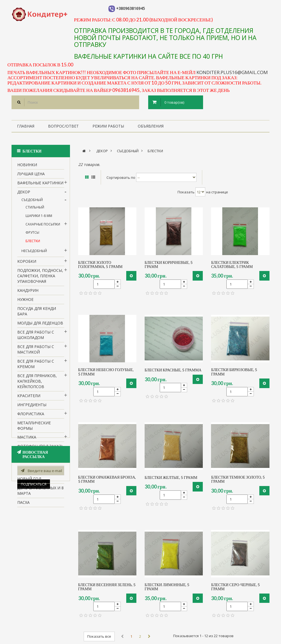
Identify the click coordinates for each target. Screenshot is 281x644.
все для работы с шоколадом (36, 337)
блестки (33, 243)
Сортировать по (121, 177)
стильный (35, 210)
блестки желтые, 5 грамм (171, 477)
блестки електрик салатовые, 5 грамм (232, 265)
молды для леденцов (40, 325)
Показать (186, 192)
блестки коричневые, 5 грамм (169, 265)
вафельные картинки (40, 185)
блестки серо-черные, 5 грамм (235, 587)
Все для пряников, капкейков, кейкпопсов (37, 384)
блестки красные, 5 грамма (173, 370)
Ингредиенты (32, 407)
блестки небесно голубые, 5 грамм (106, 372)
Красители (29, 398)
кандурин (28, 293)
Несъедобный (34, 254)
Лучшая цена (31, 176)
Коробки (27, 264)
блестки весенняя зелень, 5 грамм (107, 587)
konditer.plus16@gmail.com (232, 72)
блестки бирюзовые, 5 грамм (234, 372)
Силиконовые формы (33, 461)
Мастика (27, 440)
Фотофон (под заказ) (40, 449)
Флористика (31, 416)
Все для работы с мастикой (36, 352)
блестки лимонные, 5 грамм (167, 587)
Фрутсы (32, 235)
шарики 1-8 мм (39, 218)
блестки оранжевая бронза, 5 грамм (107, 479)
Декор (24, 194)
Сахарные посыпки (43, 227)
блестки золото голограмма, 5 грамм (100, 265)
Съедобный (32, 202)
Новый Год (29, 481)
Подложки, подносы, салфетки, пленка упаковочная (40, 278)
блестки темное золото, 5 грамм (238, 479)
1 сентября (29, 472)
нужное (25, 302)
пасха (23, 505)
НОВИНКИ (27, 167)
